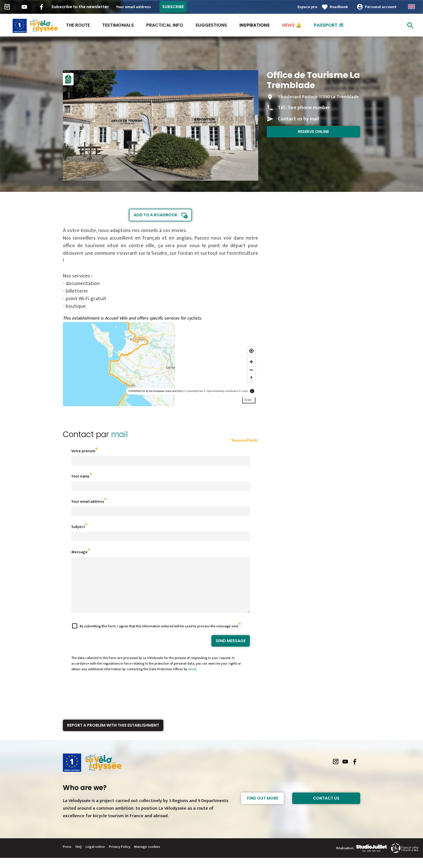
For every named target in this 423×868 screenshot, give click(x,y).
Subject (78, 527)
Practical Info (165, 25)
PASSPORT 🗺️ (329, 25)
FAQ (79, 857)
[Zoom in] (251, 362)
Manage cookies (147, 857)
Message (79, 552)
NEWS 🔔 (292, 25)
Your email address (88, 501)
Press (67, 857)
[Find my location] (251, 351)
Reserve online (313, 132)
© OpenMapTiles (194, 391)
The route (78, 25)
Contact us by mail (298, 119)
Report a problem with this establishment (113, 735)
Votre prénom (83, 451)
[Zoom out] (251, 370)
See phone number (309, 108)
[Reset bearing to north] (251, 378)
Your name (80, 476)
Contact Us (326, 808)
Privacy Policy (120, 857)
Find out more (263, 808)
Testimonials (118, 25)
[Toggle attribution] (252, 391)
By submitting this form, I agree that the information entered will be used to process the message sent (159, 636)
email (192, 679)
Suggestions (211, 25)
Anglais (411, 7)
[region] (161, 364)
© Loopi (243, 391)
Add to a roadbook (156, 215)
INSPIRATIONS (255, 25)
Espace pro (307, 7)
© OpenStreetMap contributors (221, 391)
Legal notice (95, 857)
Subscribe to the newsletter (80, 7)
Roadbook (339, 7)
